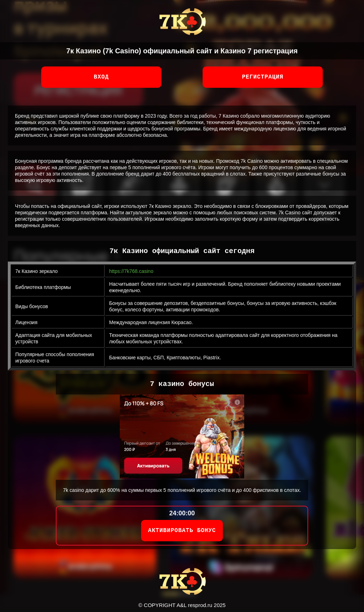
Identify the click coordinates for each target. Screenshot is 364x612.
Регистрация (263, 77)
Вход (101, 77)
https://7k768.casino (131, 271)
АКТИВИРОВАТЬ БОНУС (182, 531)
